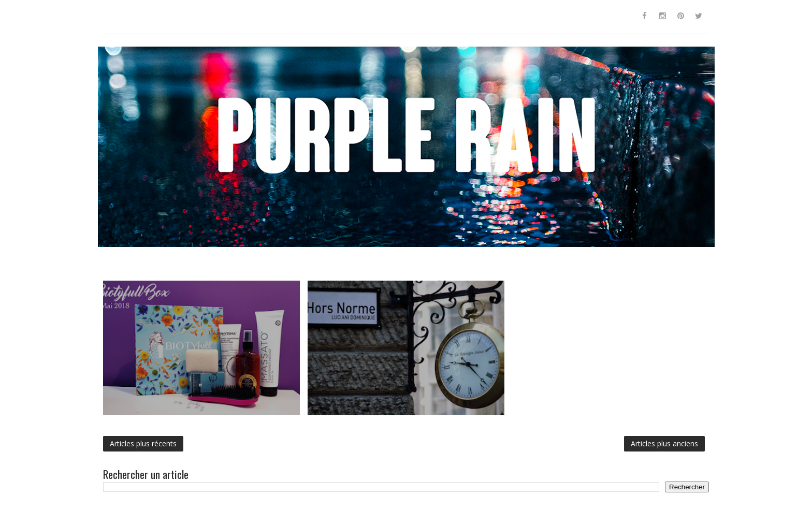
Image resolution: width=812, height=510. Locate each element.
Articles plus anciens (664, 443)
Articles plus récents (143, 443)
